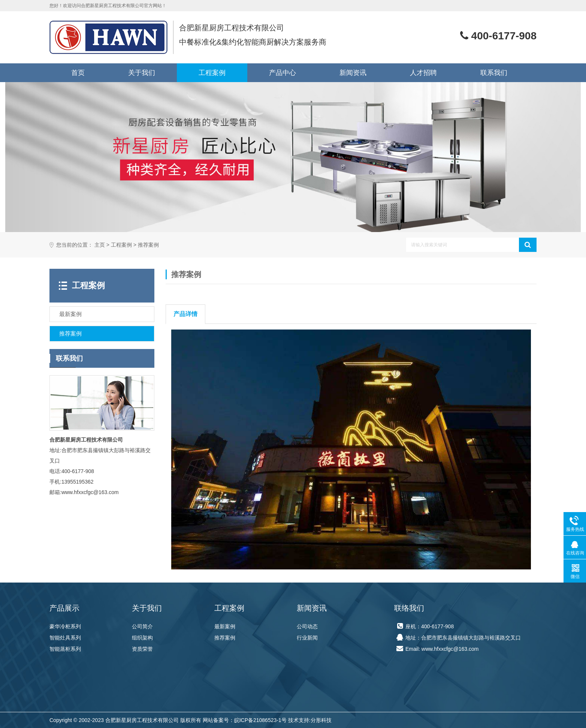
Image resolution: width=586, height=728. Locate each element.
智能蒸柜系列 (65, 649)
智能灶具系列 (65, 638)
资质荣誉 (142, 649)
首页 (78, 73)
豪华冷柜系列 (65, 626)
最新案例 (225, 626)
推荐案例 (148, 245)
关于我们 (142, 73)
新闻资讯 (353, 73)
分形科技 (321, 720)
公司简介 (142, 626)
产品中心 (283, 73)
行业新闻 (307, 638)
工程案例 (212, 73)
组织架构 (142, 638)
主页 (100, 245)
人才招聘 (423, 73)
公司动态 (307, 626)
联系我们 (494, 73)
